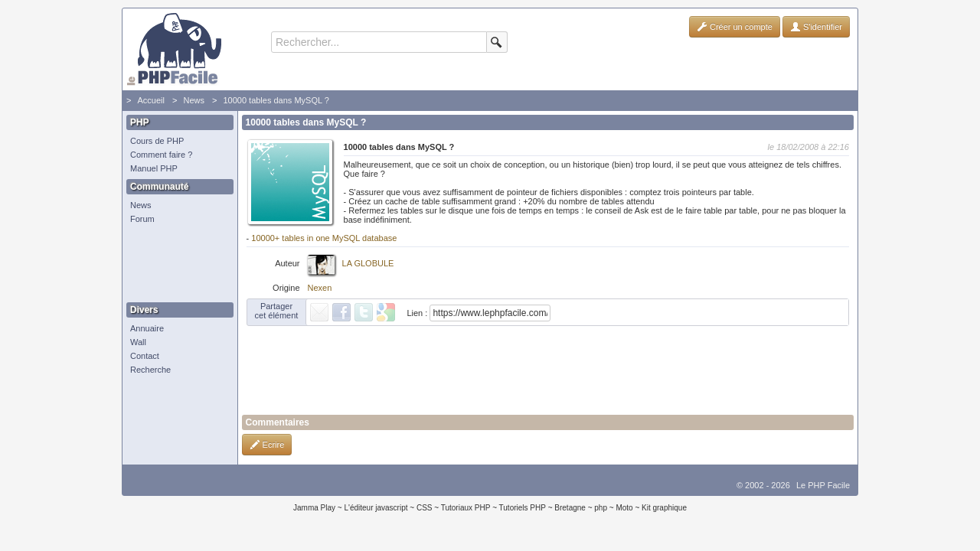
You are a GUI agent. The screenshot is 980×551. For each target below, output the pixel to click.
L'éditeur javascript (376, 508)
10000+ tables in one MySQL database (324, 238)
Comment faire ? (161, 155)
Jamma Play (314, 508)
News (194, 100)
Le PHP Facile (823, 485)
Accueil (150, 100)
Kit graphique (664, 508)
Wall (138, 342)
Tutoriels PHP (523, 508)
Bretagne (570, 508)
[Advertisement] (176, 264)
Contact (145, 356)
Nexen (320, 288)
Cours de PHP (157, 141)
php (601, 508)
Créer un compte (735, 27)
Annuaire (147, 328)
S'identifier (816, 27)
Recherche (150, 370)
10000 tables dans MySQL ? (276, 100)
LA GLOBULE (368, 263)
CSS (425, 508)
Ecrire (267, 445)
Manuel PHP (154, 168)
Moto (624, 508)
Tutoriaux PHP (466, 508)
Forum (142, 219)
